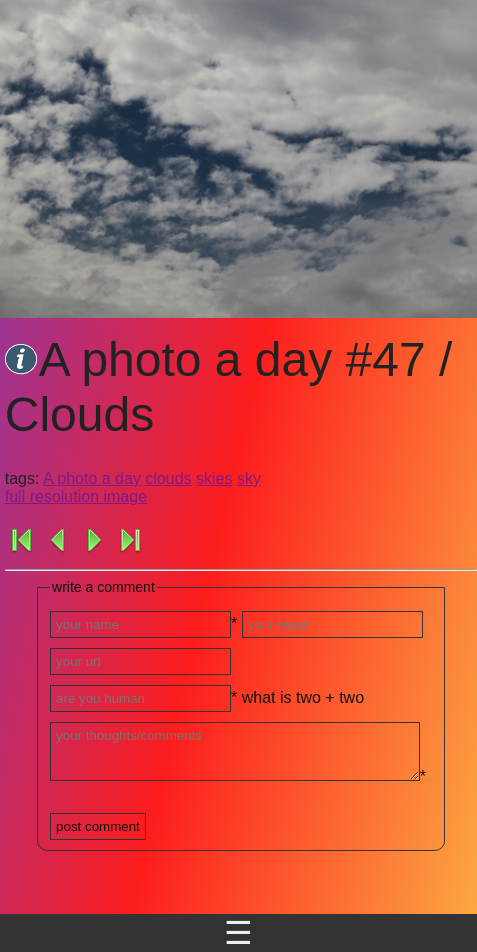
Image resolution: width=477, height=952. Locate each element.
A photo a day (92, 478)
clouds (168, 478)
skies (214, 478)
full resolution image (76, 496)
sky (249, 478)
